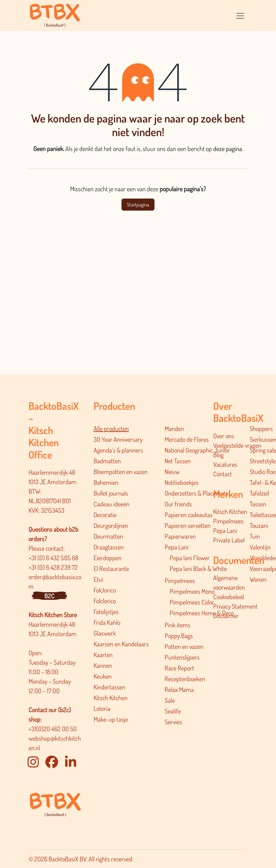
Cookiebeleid (229, 597)
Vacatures (225, 464)
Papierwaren (180, 536)
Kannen (103, 665)
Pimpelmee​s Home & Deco (202, 613)
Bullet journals (111, 493)
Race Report (179, 668)
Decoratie (105, 515)
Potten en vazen (184, 646)
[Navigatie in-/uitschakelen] (240, 15)
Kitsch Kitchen (111, 698)
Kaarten (103, 655)
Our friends (178, 504)
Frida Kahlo (107, 622)
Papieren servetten (188, 525)
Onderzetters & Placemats (196, 493)
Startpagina (138, 205)
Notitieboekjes (182, 482)
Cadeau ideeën (112, 504)
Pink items (177, 625)
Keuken (103, 676)
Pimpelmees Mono (192, 591)
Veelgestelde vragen (237, 445)
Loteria (102, 708)
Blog (218, 455)
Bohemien (106, 482)
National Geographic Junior (197, 450)
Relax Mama (179, 689)
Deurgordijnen (111, 525)
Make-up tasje (111, 719)
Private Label (229, 540)
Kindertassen (109, 687)
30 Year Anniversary (118, 439)
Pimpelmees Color (192, 602)
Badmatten (107, 461)
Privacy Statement (235, 606)
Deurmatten (108, 536)
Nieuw (172, 472)
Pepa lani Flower (190, 558)
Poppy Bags (179, 636)
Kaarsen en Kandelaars (121, 644)
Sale (170, 700)
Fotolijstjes (106, 611)
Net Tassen (178, 461)
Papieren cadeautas (189, 515)
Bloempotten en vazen (121, 472)
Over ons (224, 436)
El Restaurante (111, 568)
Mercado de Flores (187, 439)
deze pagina (228, 149)
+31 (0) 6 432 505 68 (54, 558)
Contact (223, 474)
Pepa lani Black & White (198, 568)
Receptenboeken (185, 679)
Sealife (173, 711)
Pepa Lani (177, 547)
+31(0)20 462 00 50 (53, 729)
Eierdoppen (108, 558)
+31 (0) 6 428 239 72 (54, 567)
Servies (173, 722)
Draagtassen (109, 547)
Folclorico (105, 590)
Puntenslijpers (182, 657)
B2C (49, 596)
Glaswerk (105, 633)
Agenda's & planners (118, 450)
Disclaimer (226, 616)
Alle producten (111, 428)
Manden (174, 428)
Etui (98, 579)
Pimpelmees (180, 580)
